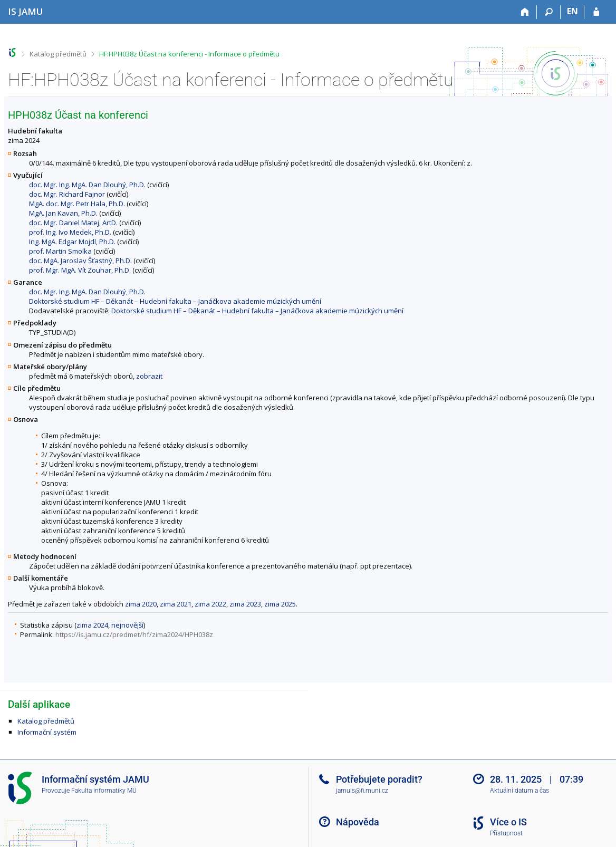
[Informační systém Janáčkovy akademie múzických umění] (26, 11)
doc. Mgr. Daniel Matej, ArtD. (73, 223)
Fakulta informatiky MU (104, 791)
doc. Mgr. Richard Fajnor (67, 194)
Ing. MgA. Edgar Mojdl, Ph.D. (72, 242)
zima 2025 (280, 604)
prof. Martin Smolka (60, 251)
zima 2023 (245, 604)
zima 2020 (141, 604)
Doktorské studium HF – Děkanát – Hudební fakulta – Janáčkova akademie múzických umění (175, 301)
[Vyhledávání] (549, 12)
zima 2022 (210, 604)
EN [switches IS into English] (572, 11)
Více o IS (508, 822)
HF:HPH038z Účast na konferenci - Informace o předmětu (189, 54)
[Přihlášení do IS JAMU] (596, 12)
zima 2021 (176, 604)
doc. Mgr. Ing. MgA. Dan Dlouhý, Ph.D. (87, 185)
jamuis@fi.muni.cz (362, 791)
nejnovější (127, 625)
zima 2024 (92, 625)
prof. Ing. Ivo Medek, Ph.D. (70, 232)
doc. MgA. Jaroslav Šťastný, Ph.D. (80, 261)
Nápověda (358, 822)
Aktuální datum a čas (519, 791)
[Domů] (525, 12)
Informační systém (47, 732)
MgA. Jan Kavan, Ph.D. (63, 213)
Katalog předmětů (58, 54)
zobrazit (149, 376)
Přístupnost (506, 833)
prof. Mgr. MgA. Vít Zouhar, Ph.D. (80, 270)
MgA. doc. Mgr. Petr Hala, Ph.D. (77, 204)
